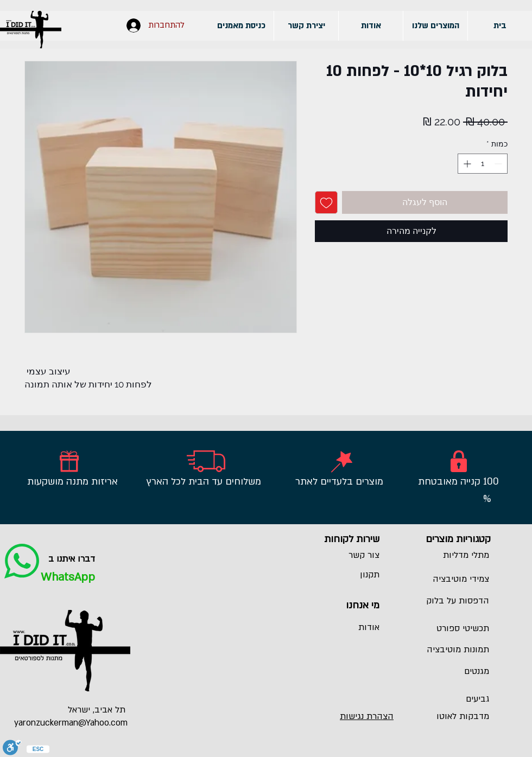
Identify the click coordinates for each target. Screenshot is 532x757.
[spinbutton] (483, 164)
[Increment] (466, 164)
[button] (435, 26)
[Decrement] (499, 164)
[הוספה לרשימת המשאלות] (326, 202)
